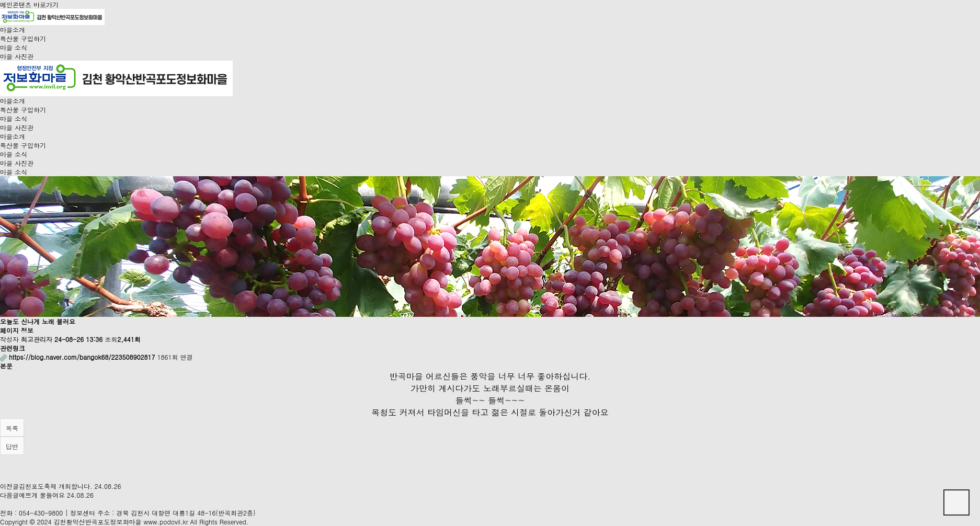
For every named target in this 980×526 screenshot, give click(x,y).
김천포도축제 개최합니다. (56, 486)
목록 (12, 428)
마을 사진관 (17, 56)
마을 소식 (14, 47)
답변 (12, 446)
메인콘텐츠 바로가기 (29, 4)
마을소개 (13, 30)
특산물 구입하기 (23, 38)
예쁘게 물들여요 (42, 495)
